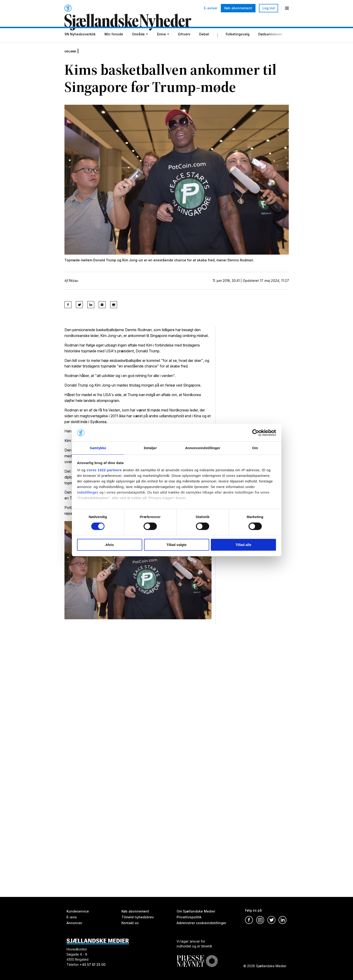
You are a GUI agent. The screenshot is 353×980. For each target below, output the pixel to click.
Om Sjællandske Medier (196, 911)
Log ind (269, 8)
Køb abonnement (238, 8)
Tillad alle (243, 545)
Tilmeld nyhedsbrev (138, 917)
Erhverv (184, 45)
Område (138, 45)
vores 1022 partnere (104, 470)
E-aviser (211, 8)
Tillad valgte (176, 545)
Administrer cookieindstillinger (201, 923)
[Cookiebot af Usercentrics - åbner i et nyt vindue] (256, 432)
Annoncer (74, 923)
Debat (204, 45)
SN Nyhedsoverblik (80, 45)
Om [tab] (255, 448)
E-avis (72, 917)
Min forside (114, 45)
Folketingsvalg (238, 45)
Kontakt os (130, 923)
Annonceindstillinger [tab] (203, 448)
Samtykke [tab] (98, 448)
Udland (72, 58)
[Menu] (287, 8)
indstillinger (88, 493)
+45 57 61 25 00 (92, 965)
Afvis (110, 545)
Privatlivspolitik (189, 917)
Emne (161, 45)
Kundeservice (78, 911)
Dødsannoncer (270, 45)
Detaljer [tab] (150, 448)
